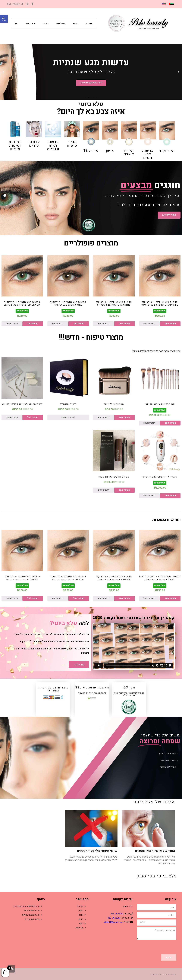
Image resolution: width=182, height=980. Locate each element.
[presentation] (154, 947)
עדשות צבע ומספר (148, 154)
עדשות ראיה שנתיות (53, 146)
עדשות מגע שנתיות (31, 915)
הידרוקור (167, 151)
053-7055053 (15, 4)
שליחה (169, 957)
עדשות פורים (34, 144)
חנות (81, 923)
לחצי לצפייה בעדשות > (91, 83)
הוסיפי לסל (170, 324)
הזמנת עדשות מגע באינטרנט (27, 906)
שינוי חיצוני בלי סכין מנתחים (97, 851)
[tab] (91, 754)
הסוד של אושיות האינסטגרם (155, 851)
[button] (4, 19)
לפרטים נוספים (68, 417)
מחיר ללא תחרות (168, 767)
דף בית (80, 906)
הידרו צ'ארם (129, 152)
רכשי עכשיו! (149, 324)
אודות (81, 915)
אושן (110, 151)
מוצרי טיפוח (72, 144)
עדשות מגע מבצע (32, 911)
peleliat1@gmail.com (113, 922)
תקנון (81, 911)
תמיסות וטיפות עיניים (15, 146)
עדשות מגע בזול (32, 919)
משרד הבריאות (169, 760)
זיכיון (81, 919)
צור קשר (79, 928)
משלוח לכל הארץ (167, 754)
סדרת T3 (91, 151)
